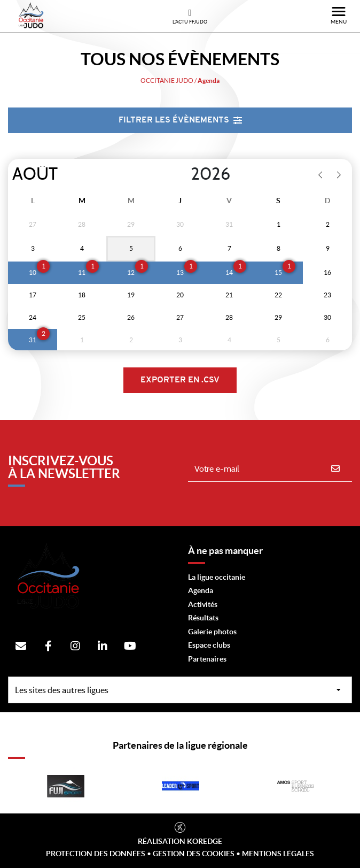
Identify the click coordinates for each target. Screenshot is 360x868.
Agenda (201, 590)
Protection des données (96, 854)
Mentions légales (278, 854)
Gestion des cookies (194, 854)
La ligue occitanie (217, 577)
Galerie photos (212, 632)
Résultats (203, 618)
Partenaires (207, 659)
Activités (203, 604)
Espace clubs (209, 645)
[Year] (182, 174)
